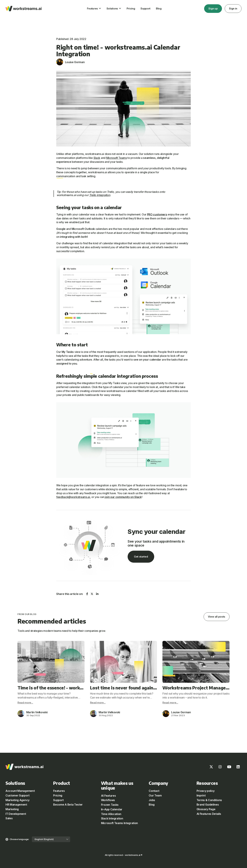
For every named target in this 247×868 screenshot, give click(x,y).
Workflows (108, 800)
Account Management (20, 791)
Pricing (131, 8)
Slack (97, 158)
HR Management (16, 805)
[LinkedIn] (238, 767)
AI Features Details (209, 814)
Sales (9, 818)
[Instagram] (220, 767)
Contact (154, 791)
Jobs (152, 800)
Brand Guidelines (208, 805)
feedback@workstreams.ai (73, 497)
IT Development (16, 814)
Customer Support (17, 795)
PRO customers (157, 214)
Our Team (155, 795)
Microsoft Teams (117, 158)
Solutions (112, 8)
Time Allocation (111, 814)
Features (92, 8)
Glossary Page (206, 809)
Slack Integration (112, 818)
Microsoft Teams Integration (119, 823)
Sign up (213, 8)
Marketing (12, 809)
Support (145, 8)
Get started (141, 557)
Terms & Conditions (209, 800)
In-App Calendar (112, 809)
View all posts (217, 617)
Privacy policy (206, 791)
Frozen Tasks (110, 805)
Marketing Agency (17, 800)
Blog (159, 8)
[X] (211, 767)
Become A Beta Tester (68, 805)
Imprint (201, 795)
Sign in (233, 8)
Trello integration (100, 195)
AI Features (108, 796)
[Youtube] (229, 767)
